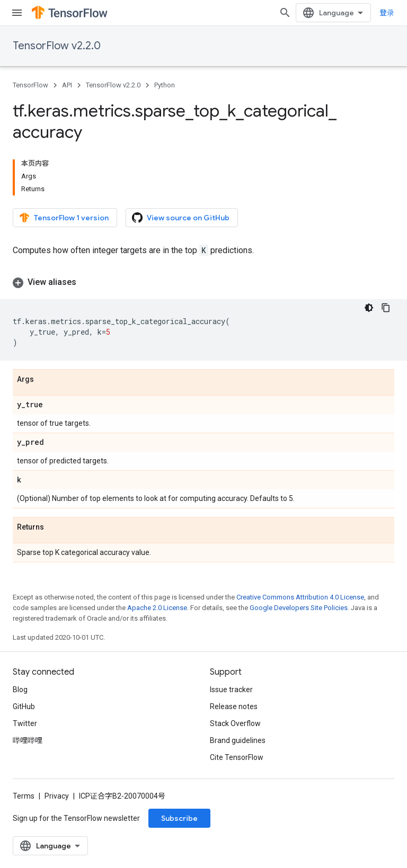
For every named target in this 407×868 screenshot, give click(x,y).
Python (165, 85)
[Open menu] (17, 13)
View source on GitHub (181, 218)
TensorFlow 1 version (64, 218)
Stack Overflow (235, 723)
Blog (20, 690)
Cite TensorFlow (237, 757)
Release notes (234, 706)
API (67, 85)
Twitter (25, 723)
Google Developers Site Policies (299, 608)
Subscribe (179, 818)
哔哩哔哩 (28, 740)
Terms (24, 796)
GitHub (24, 706)
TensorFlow (30, 85)
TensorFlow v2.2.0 (57, 46)
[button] (203, 282)
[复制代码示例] (386, 308)
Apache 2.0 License (157, 608)
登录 (387, 13)
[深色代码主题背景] (369, 308)
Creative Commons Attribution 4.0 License (300, 597)
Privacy (57, 796)
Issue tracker (231, 690)
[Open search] (285, 13)
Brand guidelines (238, 740)
